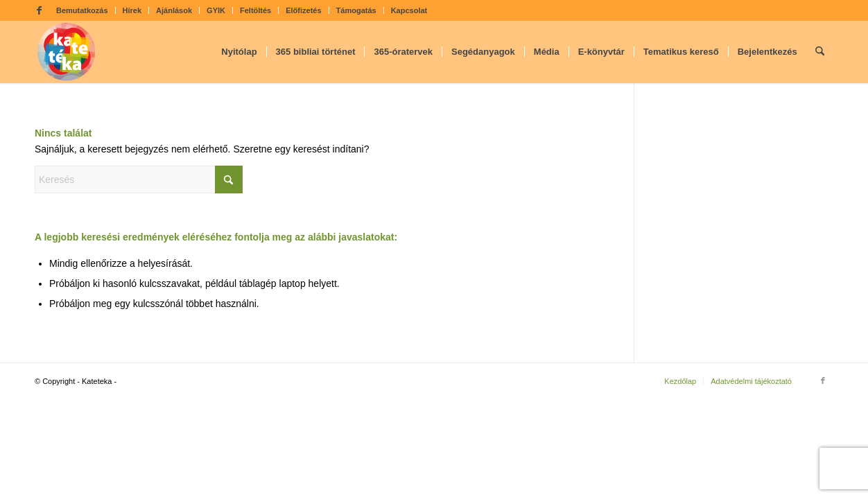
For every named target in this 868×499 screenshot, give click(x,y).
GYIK (216, 10)
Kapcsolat (409, 10)
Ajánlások (174, 10)
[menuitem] (83, 10)
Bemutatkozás (82, 10)
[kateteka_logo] (67, 52)
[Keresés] (820, 52)
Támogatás (356, 10)
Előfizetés (303, 10)
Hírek (132, 10)
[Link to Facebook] (39, 10)
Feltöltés (255, 10)
